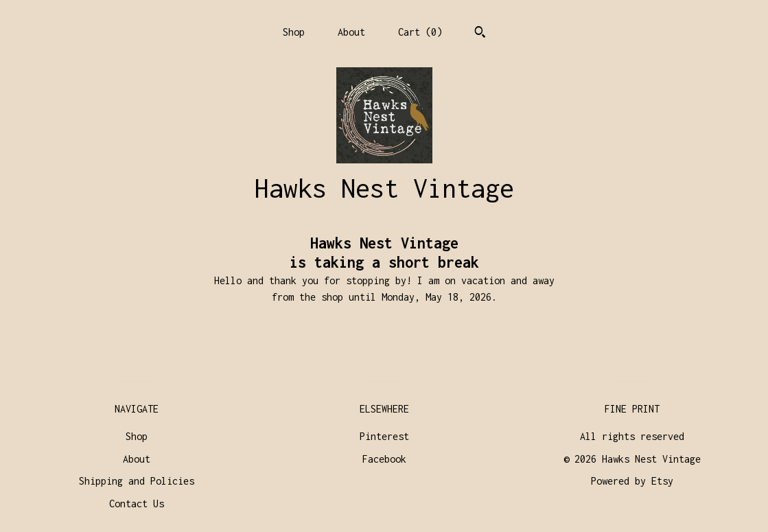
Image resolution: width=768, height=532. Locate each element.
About (351, 32)
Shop (294, 32)
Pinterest (384, 436)
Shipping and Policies (137, 481)
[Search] (480, 34)
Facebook (384, 459)
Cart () (420, 32)
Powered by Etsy (632, 481)
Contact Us (137, 504)
